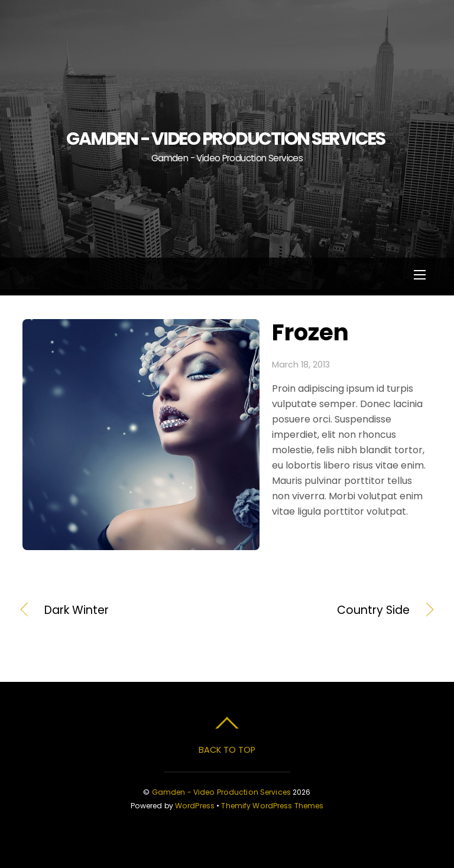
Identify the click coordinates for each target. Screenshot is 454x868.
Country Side (325, 610)
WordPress (195, 806)
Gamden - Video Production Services (221, 792)
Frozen (310, 332)
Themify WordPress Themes (272, 806)
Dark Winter (77, 610)
